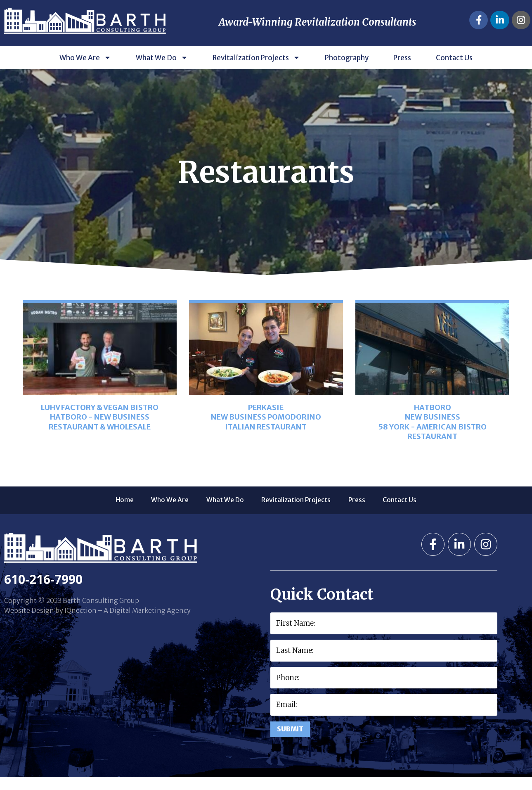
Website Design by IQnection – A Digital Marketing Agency (97, 622)
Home (101, 512)
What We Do (162, 69)
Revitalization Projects (256, 69)
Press (402, 69)
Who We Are (85, 69)
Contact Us (454, 69)
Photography (347, 69)
